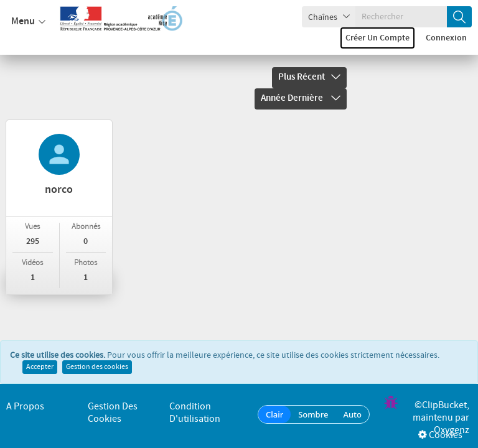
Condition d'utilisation (195, 413)
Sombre (313, 414)
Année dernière (301, 98)
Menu (28, 22)
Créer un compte (377, 38)
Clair (274, 414)
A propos (25, 407)
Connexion (446, 38)
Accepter (40, 368)
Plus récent (309, 77)
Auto (352, 414)
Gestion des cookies (97, 368)
